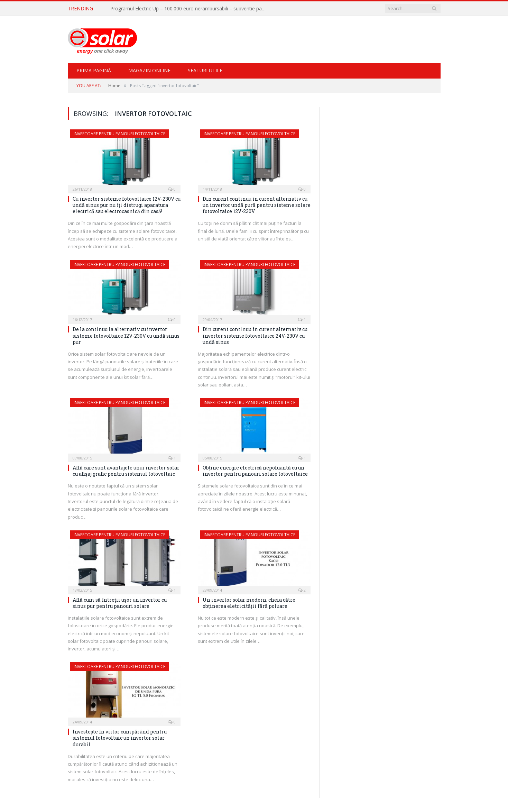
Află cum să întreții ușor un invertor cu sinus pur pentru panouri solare (120, 603)
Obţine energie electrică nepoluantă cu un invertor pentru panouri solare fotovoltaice (255, 470)
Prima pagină (94, 70)
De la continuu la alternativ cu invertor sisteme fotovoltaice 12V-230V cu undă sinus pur (126, 335)
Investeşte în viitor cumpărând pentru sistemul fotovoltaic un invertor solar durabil (120, 737)
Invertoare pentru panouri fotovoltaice (119, 133)
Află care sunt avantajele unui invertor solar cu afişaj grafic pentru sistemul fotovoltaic (126, 470)
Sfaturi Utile (205, 70)
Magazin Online (149, 70)
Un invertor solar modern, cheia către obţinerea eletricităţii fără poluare (249, 603)
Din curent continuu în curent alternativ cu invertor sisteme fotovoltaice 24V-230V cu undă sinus (255, 335)
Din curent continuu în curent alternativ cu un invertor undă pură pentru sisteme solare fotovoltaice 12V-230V (257, 205)
